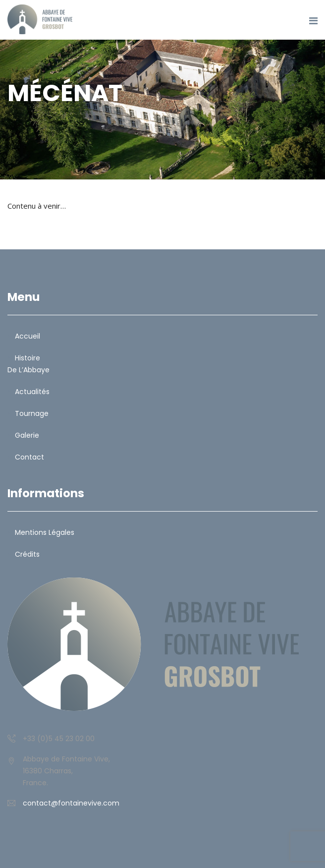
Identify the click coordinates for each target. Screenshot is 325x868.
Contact (29, 457)
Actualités (32, 392)
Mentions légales (45, 532)
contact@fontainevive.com (71, 803)
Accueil (27, 336)
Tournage (32, 413)
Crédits (27, 554)
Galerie (27, 435)
